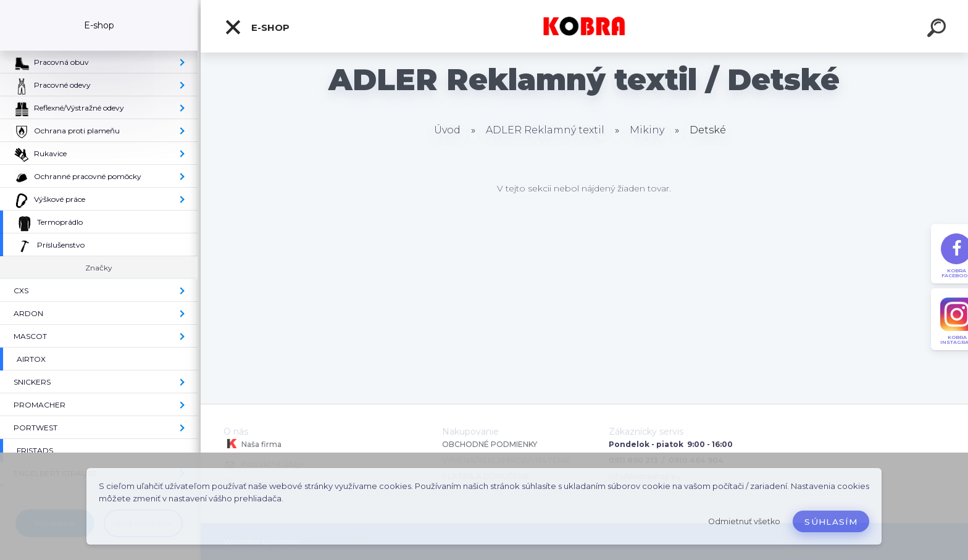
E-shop (257, 27)
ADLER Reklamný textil (545, 130)
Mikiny (647, 130)
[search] (938, 30)
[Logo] (584, 26)
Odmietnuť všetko (744, 521)
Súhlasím (831, 522)
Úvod (447, 130)
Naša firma (252, 444)
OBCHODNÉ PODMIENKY (490, 444)
